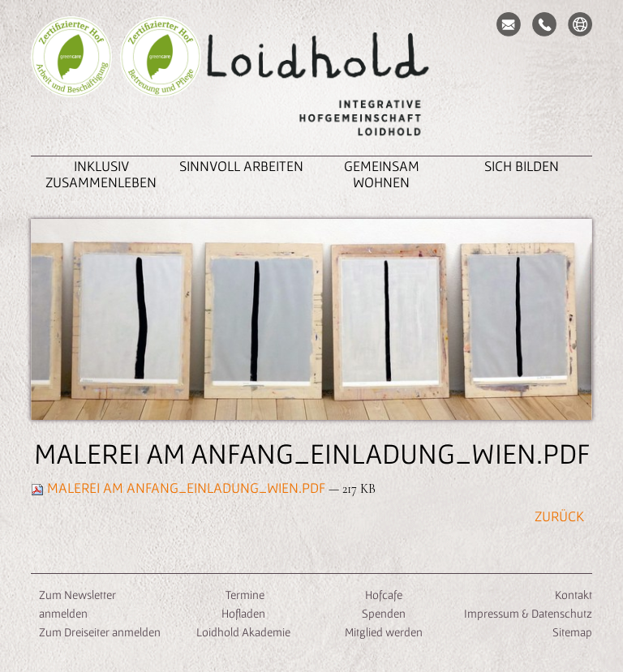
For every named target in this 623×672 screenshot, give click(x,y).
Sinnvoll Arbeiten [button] (241, 166)
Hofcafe (384, 595)
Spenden (384, 613)
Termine (244, 595)
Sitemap (572, 632)
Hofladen (243, 613)
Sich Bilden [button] (522, 166)
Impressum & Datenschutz (528, 613)
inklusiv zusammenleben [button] (101, 174)
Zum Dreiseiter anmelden (100, 632)
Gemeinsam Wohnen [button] (382, 174)
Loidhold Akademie (243, 632)
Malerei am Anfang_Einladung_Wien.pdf (180, 488)
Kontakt (574, 595)
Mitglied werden (384, 632)
